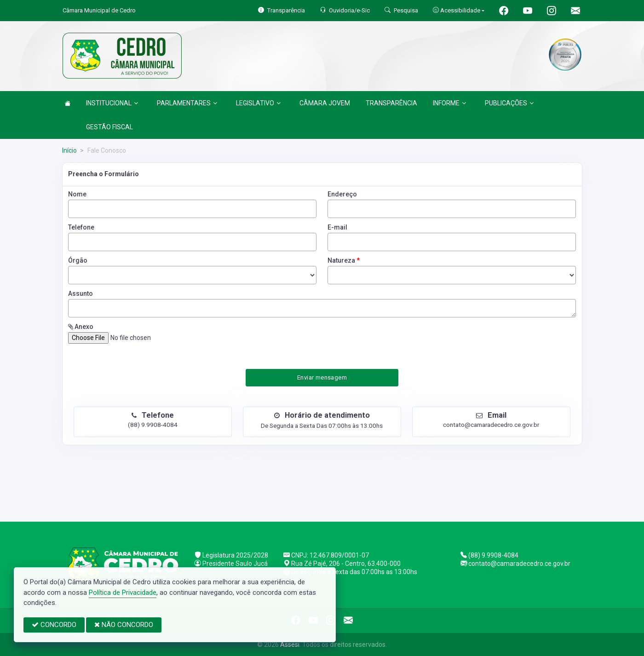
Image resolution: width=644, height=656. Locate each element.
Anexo (81, 327)
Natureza (344, 260)
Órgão (78, 260)
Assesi (290, 644)
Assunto (80, 293)
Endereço (342, 194)
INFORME (449, 103)
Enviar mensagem (322, 377)
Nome (77, 194)
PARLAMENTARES (187, 103)
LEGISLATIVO (258, 103)
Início (69, 150)
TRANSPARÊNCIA (391, 103)
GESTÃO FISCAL (109, 127)
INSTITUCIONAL (112, 103)
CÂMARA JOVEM (325, 103)
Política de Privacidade (123, 593)
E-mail (337, 227)
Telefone (81, 227)
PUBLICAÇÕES (509, 103)
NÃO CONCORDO (124, 625)
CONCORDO (54, 625)
